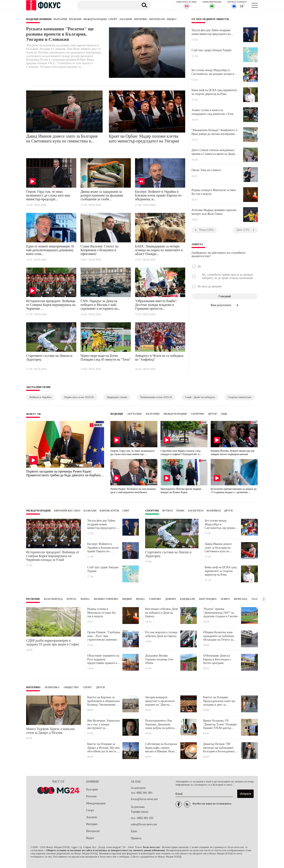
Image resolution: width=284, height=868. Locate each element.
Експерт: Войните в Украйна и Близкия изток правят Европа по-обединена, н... (159, 195)
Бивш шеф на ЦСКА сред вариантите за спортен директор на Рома (214, 92)
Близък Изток (109, 511)
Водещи (117, 414)
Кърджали (187, 599)
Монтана (241, 599)
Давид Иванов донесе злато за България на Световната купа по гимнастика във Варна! (219, 548)
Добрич (170, 599)
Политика (52, 687)
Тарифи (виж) (139, 812)
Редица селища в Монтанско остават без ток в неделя (214, 192)
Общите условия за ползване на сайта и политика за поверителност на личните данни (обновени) (105, 850)
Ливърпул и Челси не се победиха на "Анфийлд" (159, 358)
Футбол (168, 511)
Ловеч (225, 599)
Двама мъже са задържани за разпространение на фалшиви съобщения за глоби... (102, 195)
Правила (136, 838)
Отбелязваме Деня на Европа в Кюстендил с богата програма (217, 659)
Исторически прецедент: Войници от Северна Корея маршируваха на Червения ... (51, 305)
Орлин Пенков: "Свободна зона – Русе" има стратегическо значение (104, 636)
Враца (141, 599)
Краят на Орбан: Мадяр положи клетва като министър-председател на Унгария (144, 139)
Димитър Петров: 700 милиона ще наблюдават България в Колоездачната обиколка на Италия (220, 748)
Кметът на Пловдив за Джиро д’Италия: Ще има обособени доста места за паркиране (103, 748)
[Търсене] (106, 5)
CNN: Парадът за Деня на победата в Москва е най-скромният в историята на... (100, 305)
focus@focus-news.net (144, 799)
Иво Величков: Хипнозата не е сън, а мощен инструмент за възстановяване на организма (104, 724)
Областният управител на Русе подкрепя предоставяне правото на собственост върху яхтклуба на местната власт (103, 659)
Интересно (157, 19)
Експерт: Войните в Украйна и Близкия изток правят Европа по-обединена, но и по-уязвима (103, 548)
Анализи (126, 19)
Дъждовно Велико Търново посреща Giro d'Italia (159, 659)
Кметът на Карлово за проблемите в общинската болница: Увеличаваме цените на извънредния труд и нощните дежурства (104, 701)
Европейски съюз (67, 511)
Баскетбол (196, 511)
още (224, 414)
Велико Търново (106, 599)
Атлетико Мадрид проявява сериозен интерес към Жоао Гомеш (214, 212)
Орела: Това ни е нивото (206, 170)
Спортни (198, 414)
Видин (127, 599)
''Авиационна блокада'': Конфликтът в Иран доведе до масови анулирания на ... (214, 132)
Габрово (155, 599)
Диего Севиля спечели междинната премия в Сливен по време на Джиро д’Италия (214, 152)
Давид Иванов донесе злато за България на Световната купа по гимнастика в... (62, 139)
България (60, 19)
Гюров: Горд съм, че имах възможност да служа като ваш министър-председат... (48, 195)
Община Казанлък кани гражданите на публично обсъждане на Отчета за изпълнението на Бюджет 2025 (219, 636)
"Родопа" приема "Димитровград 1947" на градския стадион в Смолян (220, 613)
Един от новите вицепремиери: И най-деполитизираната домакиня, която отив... (50, 250)
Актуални (134, 414)
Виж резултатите (225, 305)
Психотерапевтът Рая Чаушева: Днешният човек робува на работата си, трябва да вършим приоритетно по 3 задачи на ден (161, 724)
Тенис (180, 511)
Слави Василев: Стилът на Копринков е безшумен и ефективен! (99, 250)
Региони (75, 19)
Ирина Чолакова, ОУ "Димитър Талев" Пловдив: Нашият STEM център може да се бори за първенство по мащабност (220, 724)
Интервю (141, 19)
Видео (172, 19)
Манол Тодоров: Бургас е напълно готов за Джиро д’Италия (50, 731)
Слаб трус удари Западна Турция (211, 50)
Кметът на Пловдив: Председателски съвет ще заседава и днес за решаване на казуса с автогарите (219, 701)
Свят (126, 511)
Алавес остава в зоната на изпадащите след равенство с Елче (212, 112)
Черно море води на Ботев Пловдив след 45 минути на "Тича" (106, 358)
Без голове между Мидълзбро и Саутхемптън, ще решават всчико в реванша (213, 72)
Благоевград (53, 599)
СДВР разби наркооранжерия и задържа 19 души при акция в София (52, 642)
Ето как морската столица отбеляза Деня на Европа (161, 634)
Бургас (72, 599)
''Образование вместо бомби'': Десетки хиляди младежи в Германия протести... (156, 305)
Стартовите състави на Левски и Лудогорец (49, 358)
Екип (134, 831)
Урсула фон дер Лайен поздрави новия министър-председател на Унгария (211, 32)
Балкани (90, 511)
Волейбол (214, 511)
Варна (85, 599)
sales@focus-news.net (144, 824)
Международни (95, 19)
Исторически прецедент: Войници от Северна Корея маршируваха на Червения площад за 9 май (53, 556)
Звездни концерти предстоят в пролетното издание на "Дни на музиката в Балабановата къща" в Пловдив (161, 701)
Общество (71, 687)
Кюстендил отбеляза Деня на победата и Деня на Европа (162, 613)
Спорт (113, 19)
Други (212, 414)
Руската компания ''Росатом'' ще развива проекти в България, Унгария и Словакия (60, 34)
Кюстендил (208, 599)
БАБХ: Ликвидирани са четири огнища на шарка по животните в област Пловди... (159, 250)
